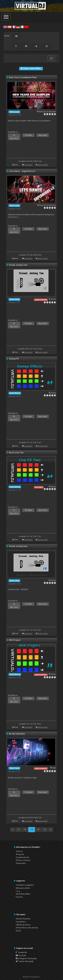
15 (38, 830)
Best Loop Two (16, 453)
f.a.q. (18, 891)
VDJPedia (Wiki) (23, 894)
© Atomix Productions (32, 977)
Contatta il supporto (25, 885)
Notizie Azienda (23, 919)
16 (45, 830)
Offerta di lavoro (23, 925)
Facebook (21, 952)
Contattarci (21, 922)
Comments (28, 165)
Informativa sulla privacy (27, 928)
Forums (19, 897)
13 (25, 830)
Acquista (20, 854)
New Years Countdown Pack (23, 78)
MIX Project (15, 640)
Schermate (21, 863)
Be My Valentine (17, 734)
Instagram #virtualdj (26, 958)
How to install (43, 165)
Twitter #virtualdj (25, 961)
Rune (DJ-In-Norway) (48, 111)
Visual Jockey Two (18, 265)
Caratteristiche (22, 857)
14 (32, 830)
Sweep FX (14, 359)
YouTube (21, 955)
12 (18, 830)
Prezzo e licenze (23, 860)
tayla (54, 768)
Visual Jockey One (18, 546)
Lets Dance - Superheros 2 (22, 171)
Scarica (19, 851)
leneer (54, 299)
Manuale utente (23, 888)
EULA (18, 931)
